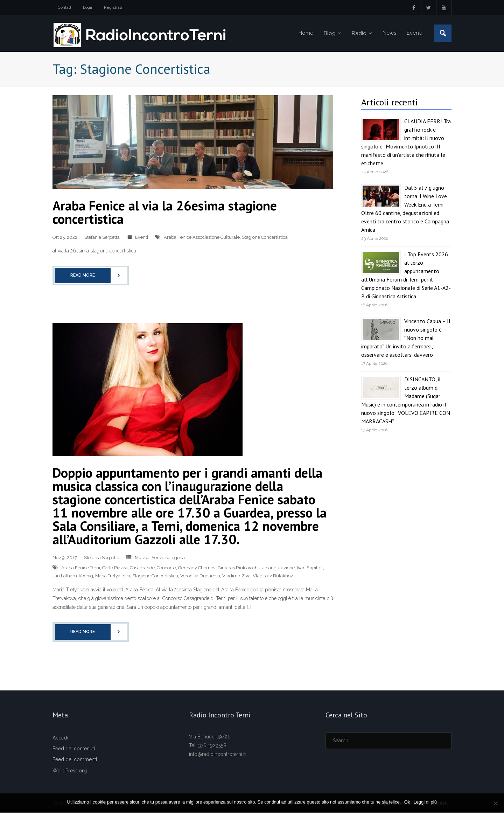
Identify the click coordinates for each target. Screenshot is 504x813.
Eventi (142, 238)
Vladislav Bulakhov (273, 576)
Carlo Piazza (115, 568)
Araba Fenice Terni (81, 568)
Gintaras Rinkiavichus (240, 568)
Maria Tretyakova (113, 576)
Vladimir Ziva (236, 576)
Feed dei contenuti (74, 749)
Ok (407, 802)
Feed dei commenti (75, 760)
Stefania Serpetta (102, 238)
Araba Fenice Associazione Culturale (202, 238)
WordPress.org (70, 771)
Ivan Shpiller (310, 568)
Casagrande (142, 568)
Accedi (60, 738)
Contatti (65, 7)
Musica (142, 558)
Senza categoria (168, 558)
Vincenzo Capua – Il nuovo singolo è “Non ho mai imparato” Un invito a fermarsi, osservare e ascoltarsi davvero (406, 338)
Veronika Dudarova (200, 576)
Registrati (113, 7)
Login (88, 7)
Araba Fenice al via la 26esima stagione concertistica (165, 213)
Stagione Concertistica (265, 238)
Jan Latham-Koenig (73, 576)
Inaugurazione (280, 568)
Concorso (166, 568)
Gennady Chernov (197, 568)
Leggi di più (425, 802)
